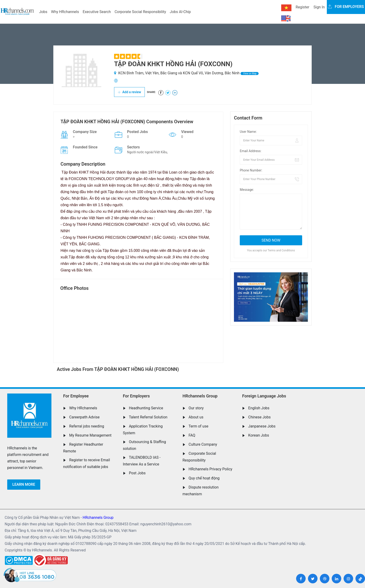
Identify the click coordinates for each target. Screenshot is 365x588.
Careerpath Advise (84, 417)
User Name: (248, 132)
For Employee (76, 396)
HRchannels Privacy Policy (210, 469)
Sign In (319, 7)
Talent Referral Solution (148, 417)
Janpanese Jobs (262, 426)
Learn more (24, 484)
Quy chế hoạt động (204, 478)
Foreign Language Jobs (264, 396)
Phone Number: (251, 170)
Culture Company (203, 444)
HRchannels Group (200, 396)
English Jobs (259, 408)
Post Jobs (137, 473)
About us (196, 417)
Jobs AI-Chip (180, 12)
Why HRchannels (65, 12)
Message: (247, 190)
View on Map (250, 73)
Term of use (198, 426)
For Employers (136, 396)
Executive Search (97, 12)
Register (302, 7)
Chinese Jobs (259, 417)
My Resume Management (90, 435)
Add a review (129, 92)
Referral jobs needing (87, 426)
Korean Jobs (259, 435)
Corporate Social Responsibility (140, 12)
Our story (196, 408)
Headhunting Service (146, 408)
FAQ (192, 435)
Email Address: (251, 151)
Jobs (43, 12)
